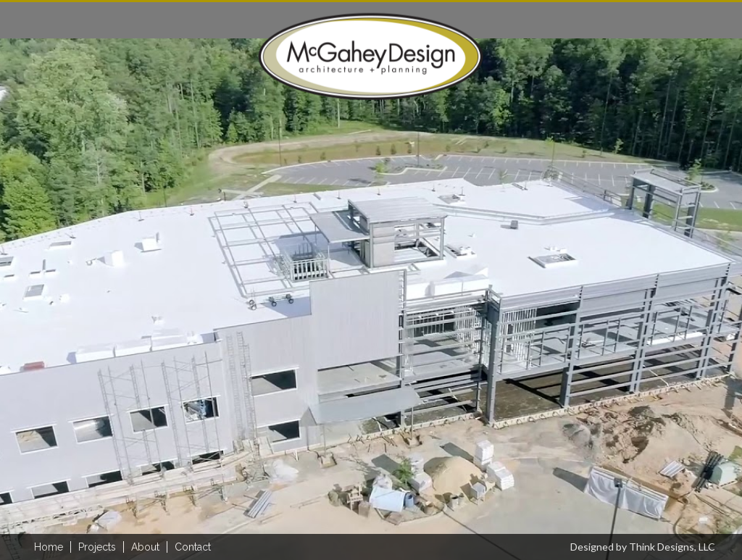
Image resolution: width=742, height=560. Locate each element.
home (49, 547)
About (145, 547)
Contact (193, 547)
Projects (97, 547)
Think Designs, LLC (672, 547)
